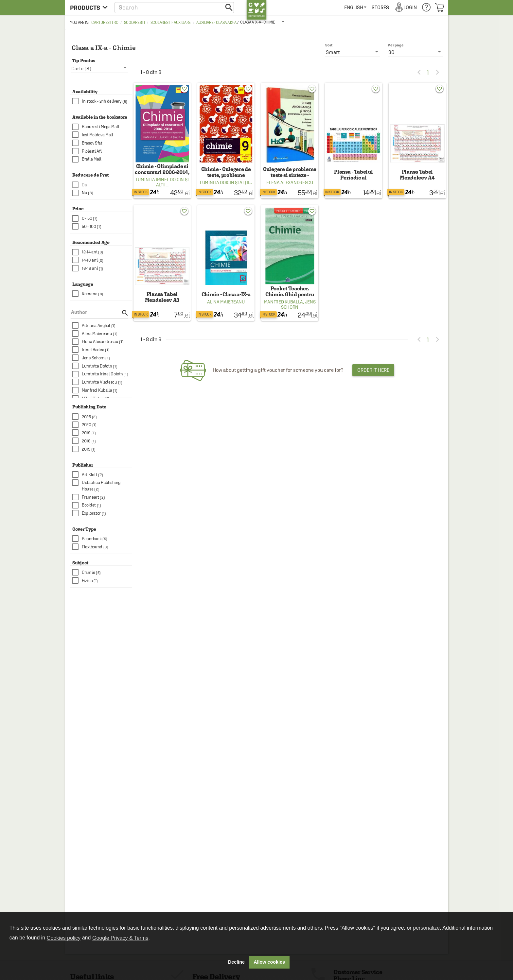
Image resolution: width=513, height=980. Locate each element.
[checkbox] (102, 101)
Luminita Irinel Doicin (160, 180)
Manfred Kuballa (284, 302)
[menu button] (89, 7)
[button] (174, 7)
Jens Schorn (298, 304)
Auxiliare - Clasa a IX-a (216, 23)
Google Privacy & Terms (120, 938)
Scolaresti (134, 23)
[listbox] (263, 22)
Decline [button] (236, 962)
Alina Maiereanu (226, 302)
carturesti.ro (105, 23)
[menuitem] (355, 7)
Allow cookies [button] (269, 962)
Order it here (373, 370)
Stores (380, 7)
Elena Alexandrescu (290, 182)
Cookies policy (64, 938)
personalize (426, 928)
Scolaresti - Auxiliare (171, 23)
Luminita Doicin (217, 182)
